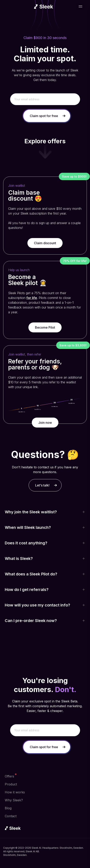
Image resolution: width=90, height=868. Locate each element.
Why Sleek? (14, 800)
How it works (15, 792)
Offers (9, 776)
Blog (8, 808)
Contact (11, 816)
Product (11, 784)
